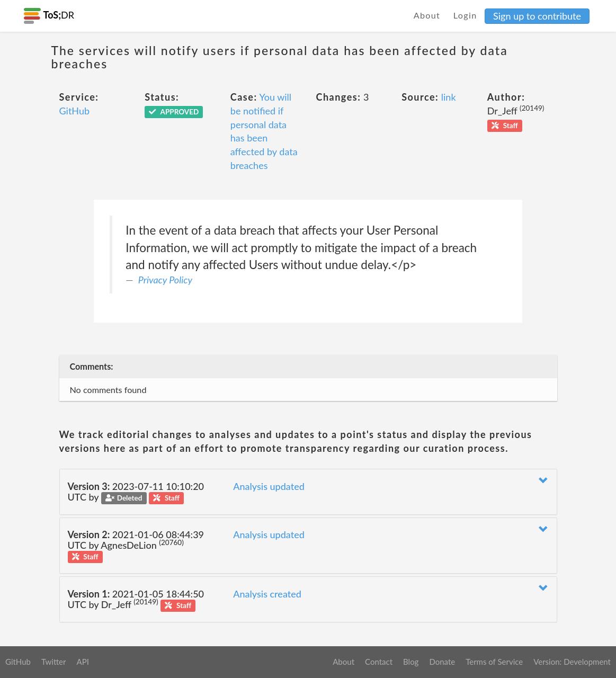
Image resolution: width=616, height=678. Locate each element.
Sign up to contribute (537, 16)
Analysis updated (269, 486)
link (449, 97)
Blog (411, 662)
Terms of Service (494, 662)
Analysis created (267, 594)
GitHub (75, 111)
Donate (442, 662)
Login (465, 15)
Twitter (54, 662)
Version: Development (572, 662)
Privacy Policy (165, 280)
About (427, 15)
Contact (379, 662)
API (82, 662)
